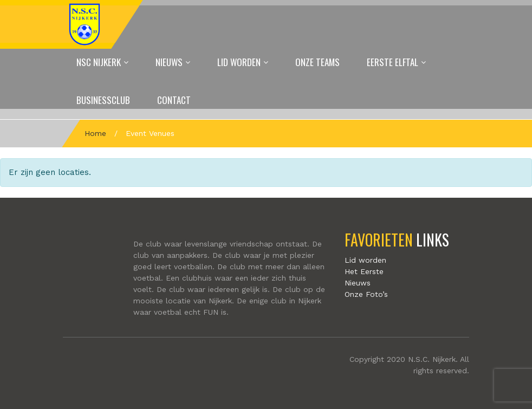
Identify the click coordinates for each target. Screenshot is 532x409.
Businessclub (103, 100)
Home (95, 133)
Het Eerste (364, 271)
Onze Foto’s (366, 294)
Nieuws (169, 62)
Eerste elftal (392, 62)
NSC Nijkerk (99, 62)
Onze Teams (317, 62)
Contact (174, 100)
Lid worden (239, 62)
